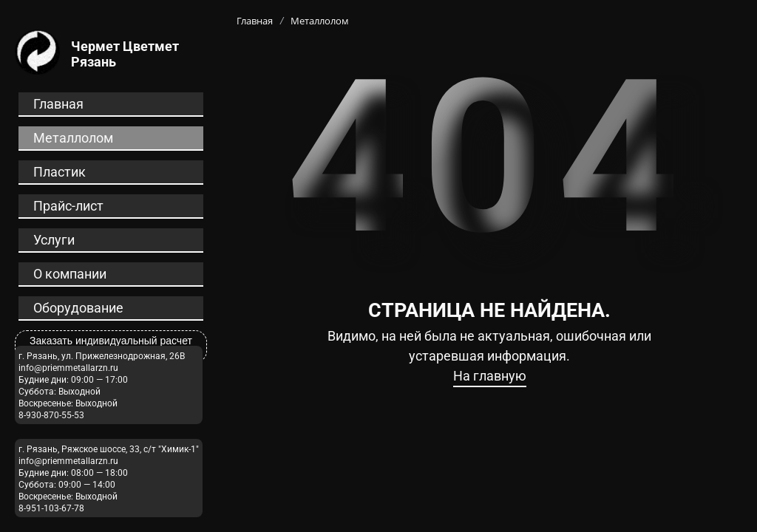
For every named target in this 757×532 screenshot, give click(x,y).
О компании (70, 274)
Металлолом (73, 138)
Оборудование (78, 308)
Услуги (54, 240)
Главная (58, 104)
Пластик (60, 172)
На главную (490, 376)
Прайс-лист (68, 206)
